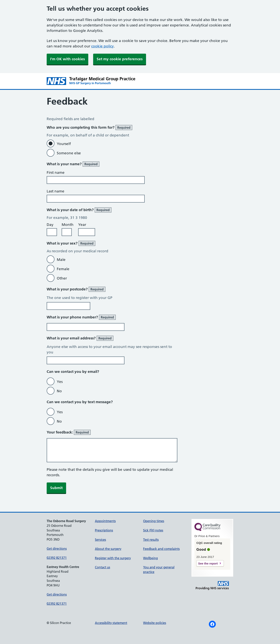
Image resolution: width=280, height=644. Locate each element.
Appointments (105, 521)
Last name (56, 191)
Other (62, 278)
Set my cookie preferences (120, 59)
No (59, 391)
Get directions (57, 549)
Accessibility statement (111, 623)
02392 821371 (57, 558)
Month (68, 225)
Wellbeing (150, 558)
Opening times (154, 521)
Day (50, 225)
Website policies (155, 623)
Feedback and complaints (161, 549)
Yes (60, 382)
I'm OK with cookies (67, 59)
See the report (208, 563)
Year (82, 225)
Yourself (64, 144)
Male (61, 260)
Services (100, 540)
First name (56, 173)
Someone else (69, 153)
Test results (151, 540)
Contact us (102, 567)
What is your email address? (80, 338)
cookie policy (102, 46)
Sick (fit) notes (153, 530)
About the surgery (108, 549)
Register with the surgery (113, 558)
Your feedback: (69, 432)
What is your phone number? (81, 317)
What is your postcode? (76, 289)
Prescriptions (104, 530)
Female (63, 269)
